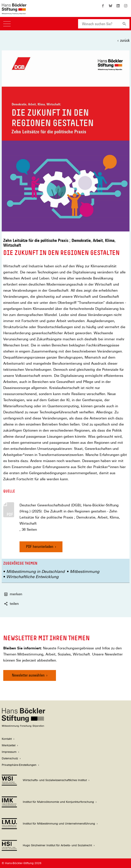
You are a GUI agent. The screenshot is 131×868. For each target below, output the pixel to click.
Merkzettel (9, 745)
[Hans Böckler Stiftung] (23, 726)
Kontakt (7, 739)
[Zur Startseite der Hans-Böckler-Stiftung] (14, 12)
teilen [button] (11, 604)
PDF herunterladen (40, 546)
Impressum (9, 752)
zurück (125, 40)
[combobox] (99, 24)
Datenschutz (10, 758)
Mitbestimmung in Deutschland (35, 571)
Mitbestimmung (85, 571)
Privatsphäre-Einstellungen (19, 765)
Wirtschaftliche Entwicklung (32, 577)
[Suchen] (124, 24)
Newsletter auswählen (28, 675)
